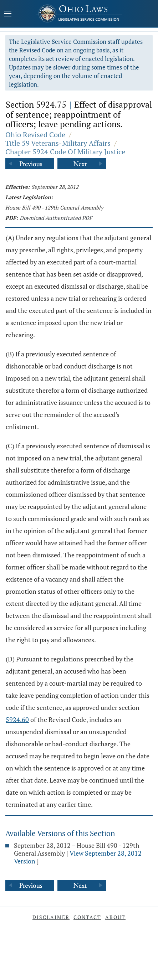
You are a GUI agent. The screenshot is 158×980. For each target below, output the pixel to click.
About (115, 917)
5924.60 (17, 719)
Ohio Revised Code (35, 135)
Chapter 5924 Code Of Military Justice (65, 152)
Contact (87, 917)
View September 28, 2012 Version (78, 857)
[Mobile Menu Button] (8, 14)
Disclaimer (51, 917)
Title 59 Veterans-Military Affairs (58, 143)
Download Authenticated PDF (56, 218)
